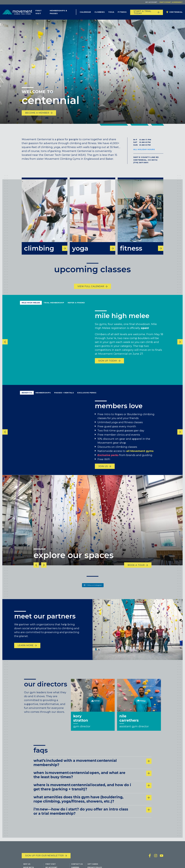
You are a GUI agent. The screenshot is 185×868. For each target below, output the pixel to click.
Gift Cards (93, 864)
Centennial (176, 12)
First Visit (39, 12)
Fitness (122, 12)
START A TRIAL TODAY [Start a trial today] (142, 12)
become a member (37, 113)
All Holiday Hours (144, 149)
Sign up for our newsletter (44, 856)
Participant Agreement (171, 2)
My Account (151, 2)
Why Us (27, 864)
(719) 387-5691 (141, 163)
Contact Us (77, 864)
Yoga (111, 12)
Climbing (100, 12)
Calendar (85, 12)
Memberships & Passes (58, 12)
